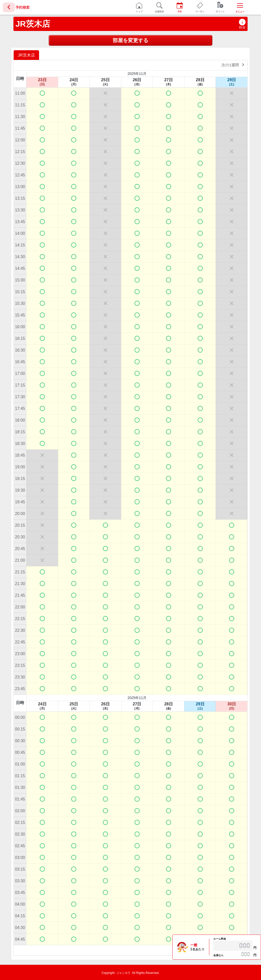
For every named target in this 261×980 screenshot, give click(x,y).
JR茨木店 (33, 24)
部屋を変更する (130, 40)
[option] (27, 55)
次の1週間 (234, 65)
